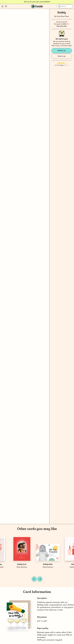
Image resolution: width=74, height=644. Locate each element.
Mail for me (62, 51)
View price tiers (62, 26)
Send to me (62, 56)
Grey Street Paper (63, 16)
